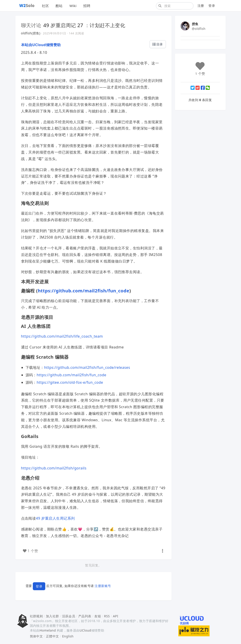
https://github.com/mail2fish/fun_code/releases (87, 367)
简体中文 (36, 636)
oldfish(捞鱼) (31, 33)
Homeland (48, 630)
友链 (98, 616)
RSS (107, 616)
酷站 (59, 6)
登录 (212, 6)
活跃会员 (69, 616)
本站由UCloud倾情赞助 (41, 45)
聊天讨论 (31, 25)
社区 (45, 6)
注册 (201, 6)
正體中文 (52, 636)
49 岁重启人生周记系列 (55, 518)
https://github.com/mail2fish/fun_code (84, 291)
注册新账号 (103, 586)
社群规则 (36, 616)
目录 (158, 44)
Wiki (73, 6)
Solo (27, 5)
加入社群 (52, 616)
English (68, 636)
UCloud (85, 630)
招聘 (87, 6)
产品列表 (85, 616)
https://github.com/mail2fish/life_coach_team (62, 336)
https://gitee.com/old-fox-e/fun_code (70, 382)
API (116, 616)
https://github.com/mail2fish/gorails (54, 468)
